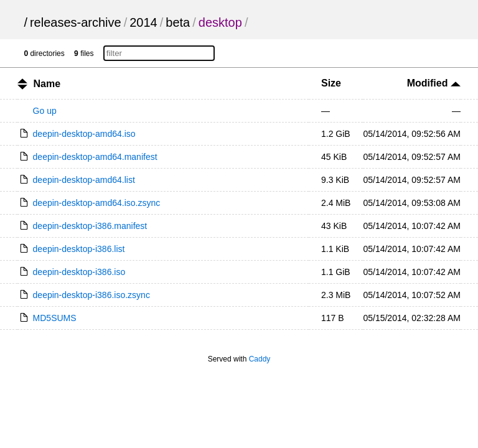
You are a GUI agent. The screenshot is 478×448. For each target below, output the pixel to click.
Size (331, 83)
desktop (220, 22)
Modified (434, 83)
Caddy (260, 359)
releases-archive (76, 22)
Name (47, 84)
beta (178, 22)
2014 (143, 22)
